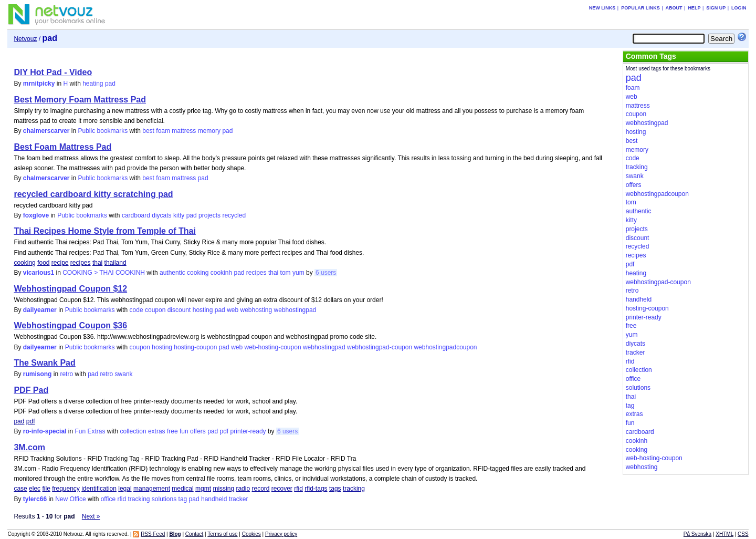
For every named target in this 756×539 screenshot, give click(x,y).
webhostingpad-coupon (380, 347)
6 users (326, 273)
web (233, 310)
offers (198, 431)
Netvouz (25, 39)
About (674, 8)
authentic (172, 273)
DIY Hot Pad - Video (53, 72)
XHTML (724, 534)
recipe (60, 263)
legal (125, 489)
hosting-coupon (195, 347)
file (46, 489)
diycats (161, 215)
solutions (164, 499)
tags (335, 489)
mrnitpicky (39, 84)
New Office (70, 499)
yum (298, 273)
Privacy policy (281, 534)
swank (124, 374)
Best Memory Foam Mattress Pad (80, 100)
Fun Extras (90, 431)
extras (157, 431)
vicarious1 (39, 273)
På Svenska (697, 534)
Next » (91, 516)
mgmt (203, 489)
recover (282, 489)
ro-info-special (45, 431)
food (43, 263)
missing (223, 489)
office (108, 499)
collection (133, 431)
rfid (298, 489)
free (172, 431)
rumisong (38, 374)
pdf (31, 421)
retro (66, 374)
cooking (24, 263)
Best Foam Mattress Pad (62, 147)
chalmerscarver (46, 131)
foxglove (36, 215)
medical (182, 489)
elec (35, 489)
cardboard (136, 215)
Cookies (251, 534)
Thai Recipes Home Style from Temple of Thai (104, 231)
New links (602, 8)
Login (739, 8)
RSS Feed (153, 534)
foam (163, 131)
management (152, 489)
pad (110, 84)
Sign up (716, 8)
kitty (179, 215)
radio (243, 489)
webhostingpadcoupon (445, 347)
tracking (354, 489)
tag (183, 499)
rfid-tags (316, 489)
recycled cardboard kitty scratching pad (93, 194)
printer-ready (248, 431)
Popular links (640, 8)
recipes (81, 263)
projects (209, 215)
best (148, 131)
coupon (155, 310)
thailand (115, 263)
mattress (184, 131)
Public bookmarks (103, 131)
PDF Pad (31, 390)
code (136, 310)
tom (286, 273)
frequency (66, 489)
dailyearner (40, 310)
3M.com (29, 447)
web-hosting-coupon (272, 347)
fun (184, 431)
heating (93, 84)
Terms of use (222, 534)
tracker (239, 499)
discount (179, 310)
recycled (234, 215)
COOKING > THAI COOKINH (104, 273)
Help (694, 8)
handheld (214, 499)
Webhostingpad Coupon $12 (70, 289)
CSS (743, 534)
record (260, 489)
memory (209, 131)
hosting (203, 310)
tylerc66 (35, 499)
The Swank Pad (44, 363)
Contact (194, 534)
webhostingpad (295, 310)
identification (99, 489)
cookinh (221, 273)
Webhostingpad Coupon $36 (70, 325)
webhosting (256, 310)
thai (97, 263)
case (20, 489)
